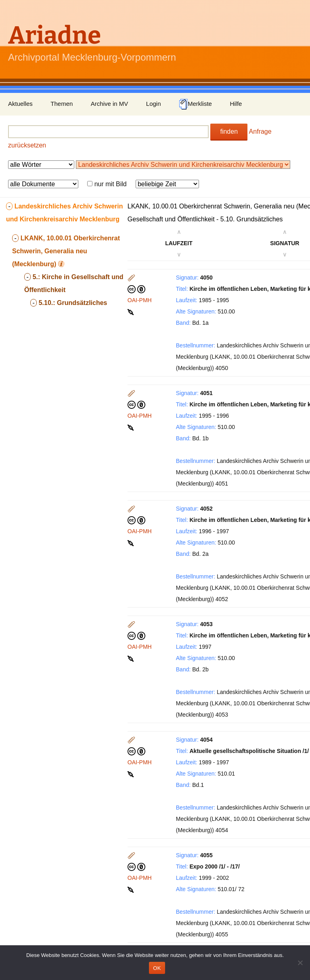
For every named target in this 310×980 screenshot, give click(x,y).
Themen (62, 104)
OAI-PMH (140, 300)
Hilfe (236, 104)
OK (157, 968)
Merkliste (195, 104)
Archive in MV (110, 104)
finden (229, 131)
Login (154, 104)
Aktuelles (20, 104)
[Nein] (300, 963)
